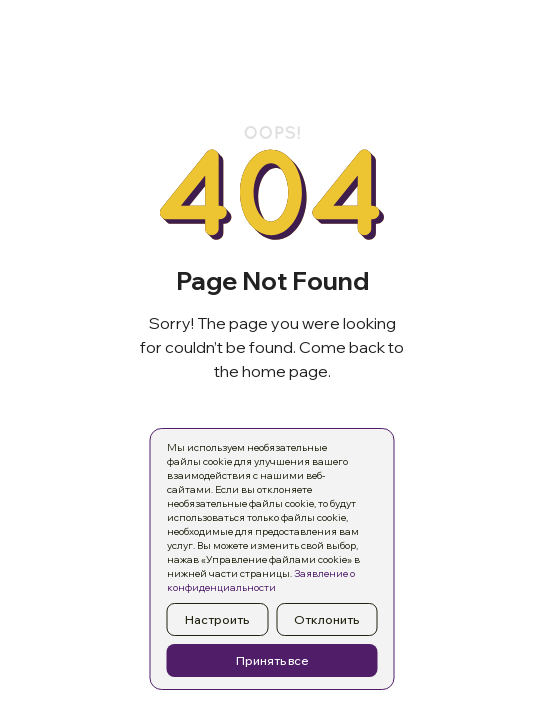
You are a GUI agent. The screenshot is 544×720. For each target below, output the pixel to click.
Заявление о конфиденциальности (261, 580)
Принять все (272, 660)
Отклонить (326, 619)
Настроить (217, 619)
